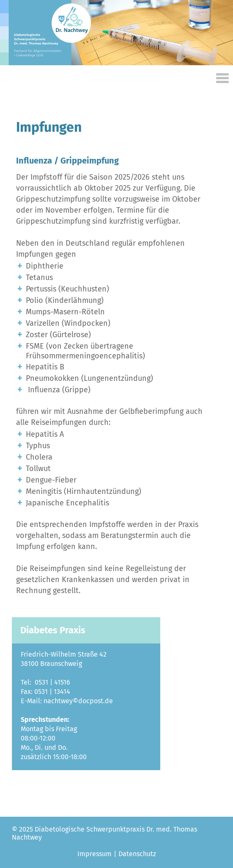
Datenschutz (136, 844)
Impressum (95, 844)
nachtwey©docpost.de (77, 693)
